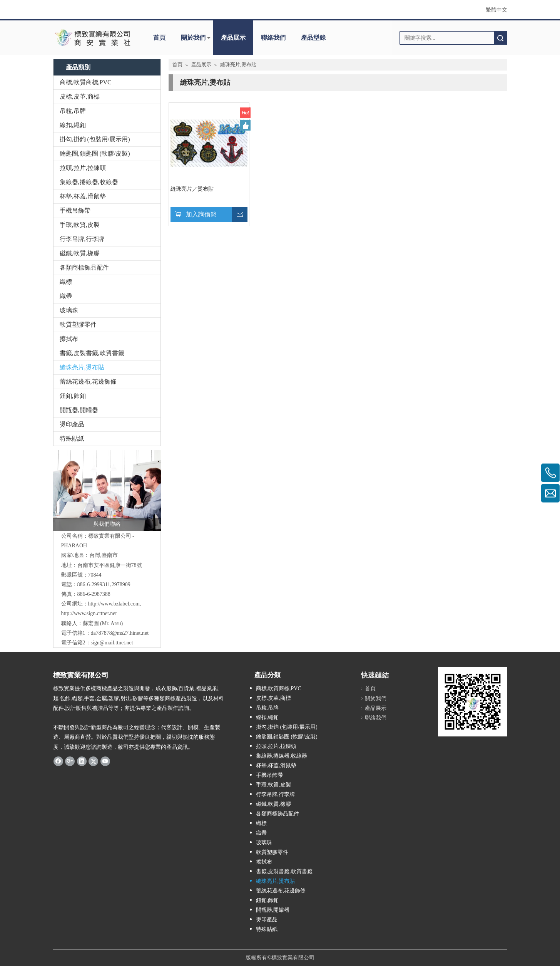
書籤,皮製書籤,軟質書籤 (92, 353)
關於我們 (193, 38)
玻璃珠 (69, 310)
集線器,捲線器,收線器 (89, 182)
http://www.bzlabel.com (114, 604)
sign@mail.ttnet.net (112, 643)
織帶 (66, 296)
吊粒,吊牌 (73, 111)
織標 (66, 282)
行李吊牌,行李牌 (82, 239)
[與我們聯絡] (107, 490)
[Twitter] (93, 761)
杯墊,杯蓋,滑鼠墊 (83, 196)
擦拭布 (69, 339)
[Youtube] (105, 761)
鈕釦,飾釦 (73, 396)
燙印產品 (72, 424)
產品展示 (233, 38)
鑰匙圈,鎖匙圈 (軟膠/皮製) (95, 153)
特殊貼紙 (72, 439)
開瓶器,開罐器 (79, 410)
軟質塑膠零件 (78, 325)
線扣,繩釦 (73, 125)
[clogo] (93, 38)
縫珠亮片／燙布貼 (192, 189)
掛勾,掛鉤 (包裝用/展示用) (95, 139)
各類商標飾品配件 (84, 267)
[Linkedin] (82, 761)
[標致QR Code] (473, 702)
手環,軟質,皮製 (80, 225)
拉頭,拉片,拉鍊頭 (83, 168)
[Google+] (70, 761)
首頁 (159, 38)
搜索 (500, 38)
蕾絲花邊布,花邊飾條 (88, 382)
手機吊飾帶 (75, 210)
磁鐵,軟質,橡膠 (80, 253)
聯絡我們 (273, 38)
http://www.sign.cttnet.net (89, 613)
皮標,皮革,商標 (80, 96)
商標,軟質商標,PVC (86, 82)
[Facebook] (58, 761)
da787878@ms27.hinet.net (120, 633)
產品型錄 (313, 38)
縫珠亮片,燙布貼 (82, 367)
